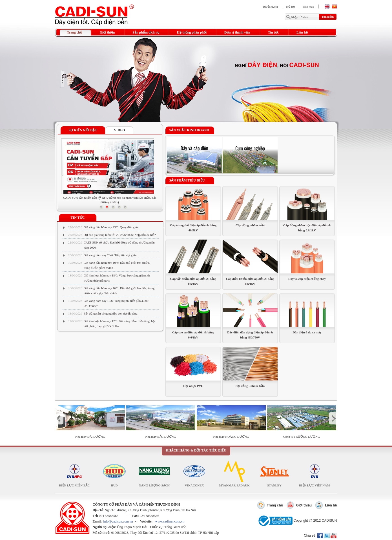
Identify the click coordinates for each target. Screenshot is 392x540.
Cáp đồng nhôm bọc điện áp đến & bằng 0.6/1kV (307, 228)
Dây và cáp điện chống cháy (307, 279)
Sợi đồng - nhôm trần (250, 386)
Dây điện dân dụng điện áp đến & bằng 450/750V (250, 335)
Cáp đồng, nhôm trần (250, 225)
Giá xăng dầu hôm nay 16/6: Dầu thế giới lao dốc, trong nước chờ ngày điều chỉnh (119, 291)
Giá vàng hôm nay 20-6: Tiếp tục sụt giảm (111, 255)
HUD (114, 485)
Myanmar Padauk (234, 485)
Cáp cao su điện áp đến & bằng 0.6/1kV (193, 335)
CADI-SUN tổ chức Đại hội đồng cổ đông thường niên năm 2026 (119, 245)
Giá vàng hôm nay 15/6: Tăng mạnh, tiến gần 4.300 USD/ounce (116, 303)
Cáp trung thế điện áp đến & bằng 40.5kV (193, 228)
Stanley (274, 485)
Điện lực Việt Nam (314, 485)
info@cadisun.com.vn (118, 521)
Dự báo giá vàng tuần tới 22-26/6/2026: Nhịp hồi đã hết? (120, 235)
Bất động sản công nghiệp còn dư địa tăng (111, 313)
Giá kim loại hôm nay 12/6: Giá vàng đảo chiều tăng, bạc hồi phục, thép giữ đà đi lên (120, 324)
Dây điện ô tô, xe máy (307, 332)
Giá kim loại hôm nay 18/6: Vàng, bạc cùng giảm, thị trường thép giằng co (117, 278)
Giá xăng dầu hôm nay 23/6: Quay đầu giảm (112, 227)
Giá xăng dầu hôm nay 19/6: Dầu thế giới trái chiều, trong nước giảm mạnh (117, 265)
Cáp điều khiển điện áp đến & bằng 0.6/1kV (250, 281)
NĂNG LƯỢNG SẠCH (154, 485)
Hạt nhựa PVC (193, 386)
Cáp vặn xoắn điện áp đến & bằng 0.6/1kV (193, 281)
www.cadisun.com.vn (170, 521)
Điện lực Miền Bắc (74, 485)
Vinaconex (194, 485)
